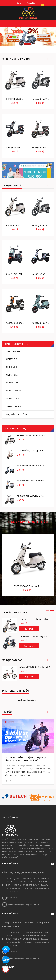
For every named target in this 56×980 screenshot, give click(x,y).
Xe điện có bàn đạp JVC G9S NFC (33, 466)
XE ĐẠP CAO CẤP (12, 186)
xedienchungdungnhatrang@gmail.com (23, 873)
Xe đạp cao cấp (12, 660)
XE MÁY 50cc (12, 383)
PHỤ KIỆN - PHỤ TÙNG (17, 414)
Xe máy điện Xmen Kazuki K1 (20, 323)
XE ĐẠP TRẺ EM (13, 407)
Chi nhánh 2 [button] (28, 883)
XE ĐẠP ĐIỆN (12, 375)
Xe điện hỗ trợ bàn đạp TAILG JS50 (34, 451)
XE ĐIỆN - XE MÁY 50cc (16, 59)
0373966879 (12, 867)
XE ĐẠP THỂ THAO (15, 399)
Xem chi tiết (29, 646)
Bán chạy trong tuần (28, 522)
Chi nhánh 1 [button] (28, 833)
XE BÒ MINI (11, 367)
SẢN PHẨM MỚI (13, 351)
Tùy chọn (29, 629)
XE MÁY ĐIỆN (12, 359)
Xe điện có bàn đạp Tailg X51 (33, 636)
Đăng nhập (31, 3)
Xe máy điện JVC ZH (42, 99)
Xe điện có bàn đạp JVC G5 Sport (22, 148)
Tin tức (7, 712)
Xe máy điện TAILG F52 (17, 274)
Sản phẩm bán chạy (16, 429)
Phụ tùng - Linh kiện (15, 691)
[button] (52, 59)
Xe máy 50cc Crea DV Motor (30, 481)
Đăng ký (20, 3)
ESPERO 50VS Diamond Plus (20, 99)
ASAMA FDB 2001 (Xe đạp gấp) (35, 667)
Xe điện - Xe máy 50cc (16, 613)
